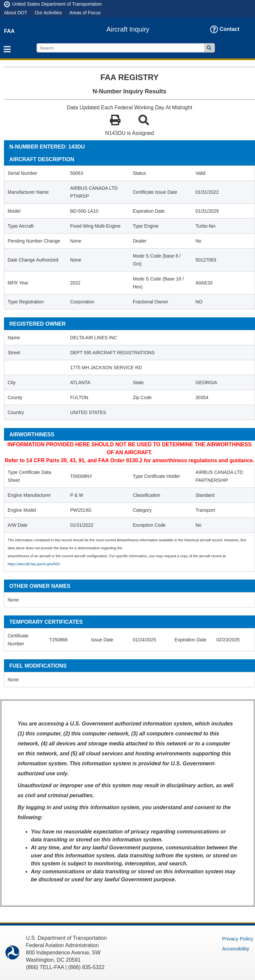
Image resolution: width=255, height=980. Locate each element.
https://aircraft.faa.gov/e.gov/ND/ (34, 564)
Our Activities (48, 13)
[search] (121, 48)
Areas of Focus (85, 13)
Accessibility (236, 949)
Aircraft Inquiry (128, 29)
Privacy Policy (238, 939)
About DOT (16, 13)
